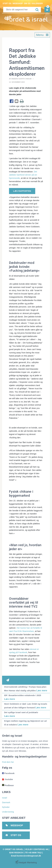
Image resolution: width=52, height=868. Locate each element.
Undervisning (8, 812)
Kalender (37, 3)
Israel (5, 798)
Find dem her (8, 762)
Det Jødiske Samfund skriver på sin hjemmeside (23, 175)
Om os (27, 3)
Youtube (7, 779)
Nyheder (6, 807)
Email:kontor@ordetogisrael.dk (26, 856)
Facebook (8, 773)
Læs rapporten (22, 191)
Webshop (18, 3)
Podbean (8, 785)
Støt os (7, 3)
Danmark (6, 802)
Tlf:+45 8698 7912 (33, 853)
